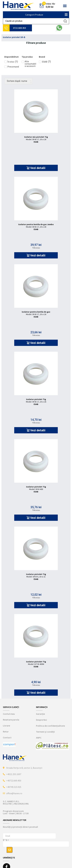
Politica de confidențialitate (50, 726)
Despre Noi (41, 720)
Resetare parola (11, 720)
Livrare (6, 726)
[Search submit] (65, 21)
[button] (65, 6)
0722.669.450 (19, 28)
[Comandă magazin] (19, 81)
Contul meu (9, 714)
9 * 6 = (6, 840)
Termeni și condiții (45, 732)
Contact (7, 737)
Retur (6, 732)
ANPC (39, 738)
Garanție (40, 714)
